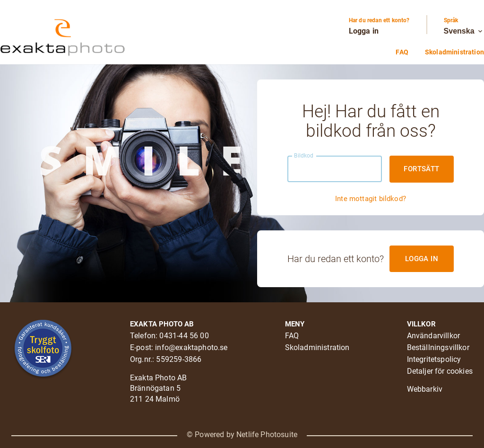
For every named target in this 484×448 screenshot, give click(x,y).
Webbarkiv (425, 389)
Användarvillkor (434, 336)
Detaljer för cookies (440, 371)
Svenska (464, 31)
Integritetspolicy (434, 359)
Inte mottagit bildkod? (371, 199)
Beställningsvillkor (438, 347)
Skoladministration (454, 52)
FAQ (402, 52)
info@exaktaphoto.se (191, 347)
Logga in (364, 31)
